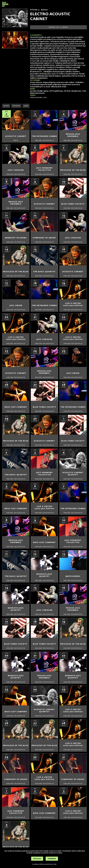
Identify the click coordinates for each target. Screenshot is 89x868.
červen (6, 106)
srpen (26, 106)
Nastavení (37, 859)
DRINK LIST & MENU (58, 27)
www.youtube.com (39, 98)
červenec (16, 106)
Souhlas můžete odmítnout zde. (44, 864)
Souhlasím (52, 859)
